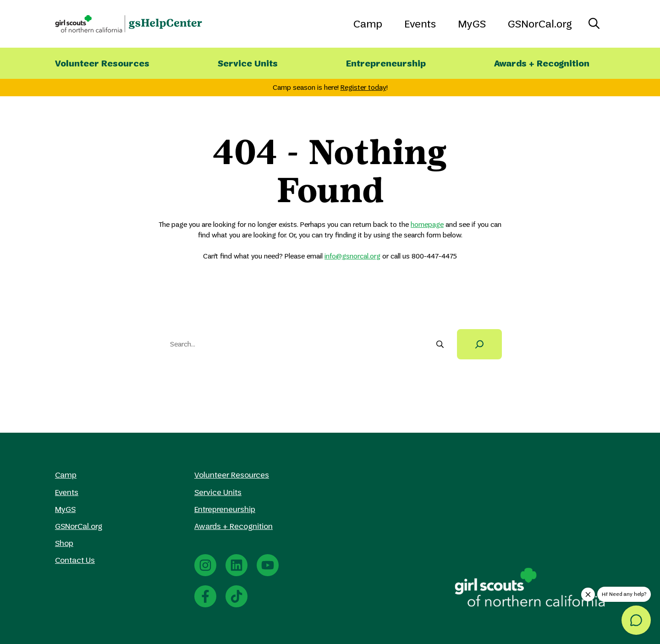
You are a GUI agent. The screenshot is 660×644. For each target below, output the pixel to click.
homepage (427, 224)
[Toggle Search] (594, 24)
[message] (636, 620)
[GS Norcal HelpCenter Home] (129, 24)
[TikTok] (236, 596)
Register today (363, 87)
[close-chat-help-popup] (588, 594)
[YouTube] (268, 565)
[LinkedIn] (236, 565)
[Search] (479, 344)
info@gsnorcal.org (352, 256)
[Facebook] (205, 596)
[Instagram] (205, 565)
